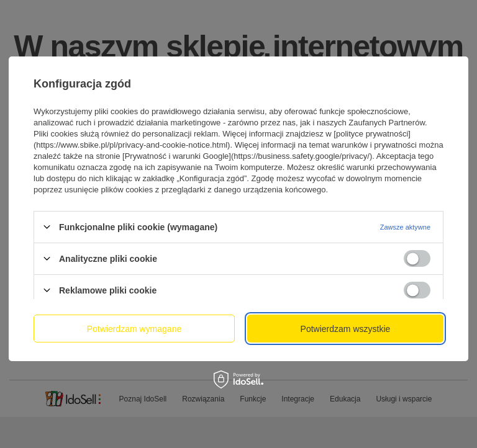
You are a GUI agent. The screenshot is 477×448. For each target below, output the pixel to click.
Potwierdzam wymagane (134, 328)
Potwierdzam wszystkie (346, 328)
